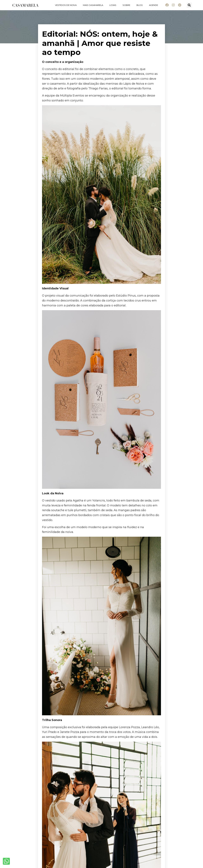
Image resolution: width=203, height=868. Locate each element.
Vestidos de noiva (66, 5)
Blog (140, 5)
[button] (189, 5)
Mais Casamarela (93, 5)
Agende (154, 5)
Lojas (113, 5)
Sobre (126, 5)
